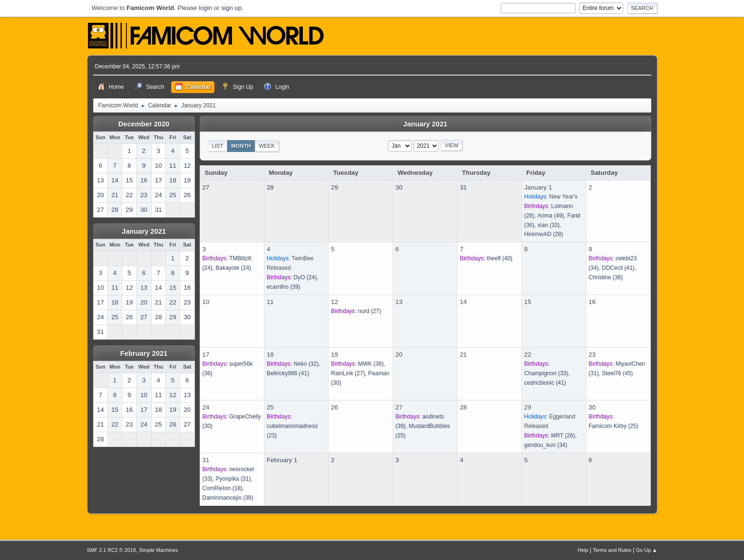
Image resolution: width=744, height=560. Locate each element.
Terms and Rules (612, 550)
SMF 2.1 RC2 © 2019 (111, 550)
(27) (370, 311)
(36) (606, 277)
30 (399, 187)
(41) (618, 268)
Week (267, 146)
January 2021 (144, 231)
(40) (500, 258)
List (217, 146)
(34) (546, 445)
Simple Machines (158, 550)
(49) (551, 216)
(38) (371, 364)
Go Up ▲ (647, 550)
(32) (306, 364)
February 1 (282, 460)
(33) (549, 225)
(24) (233, 268)
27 (206, 187)
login (205, 8)
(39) (284, 287)
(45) (617, 373)
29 (334, 187)
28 (270, 187)
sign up (231, 8)
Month (241, 146)
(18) (223, 488)
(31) (233, 479)
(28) (544, 234)
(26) (563, 436)
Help (583, 550)
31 (463, 187)
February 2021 (144, 353)
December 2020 (144, 124)
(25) (614, 426)
